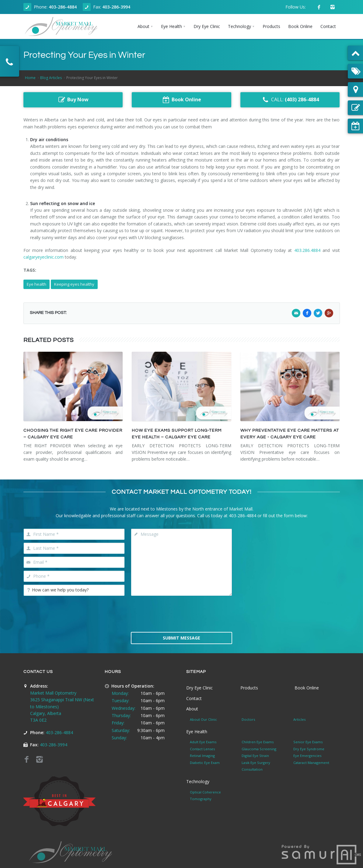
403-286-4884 (63, 7)
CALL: (290, 100)
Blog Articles (51, 78)
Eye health (37, 284)
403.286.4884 (307, 250)
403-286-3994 (116, 7)
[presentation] (181, 613)
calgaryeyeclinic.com (44, 257)
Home (30, 78)
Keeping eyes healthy (74, 284)
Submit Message (181, 638)
